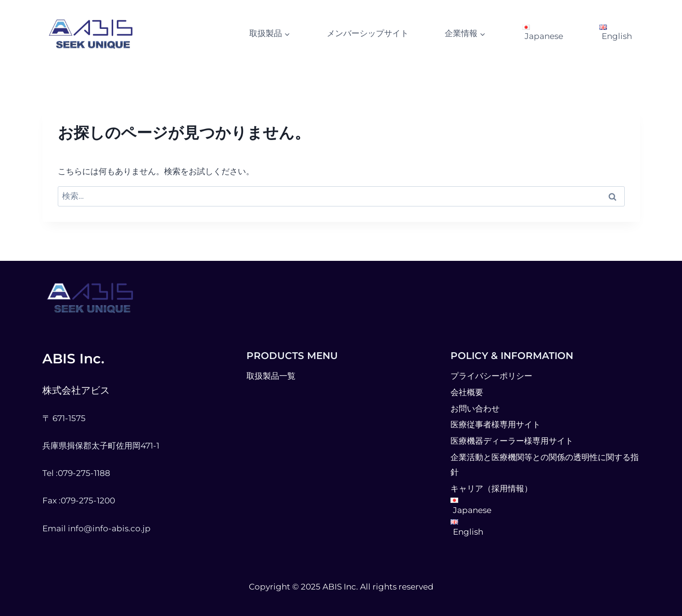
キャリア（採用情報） (491, 488)
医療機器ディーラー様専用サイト (512, 441)
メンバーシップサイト (368, 33)
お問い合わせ (475, 409)
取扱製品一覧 (271, 376)
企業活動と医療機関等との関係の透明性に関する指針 (545, 465)
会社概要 (467, 392)
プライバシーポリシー (491, 376)
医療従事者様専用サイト (495, 424)
